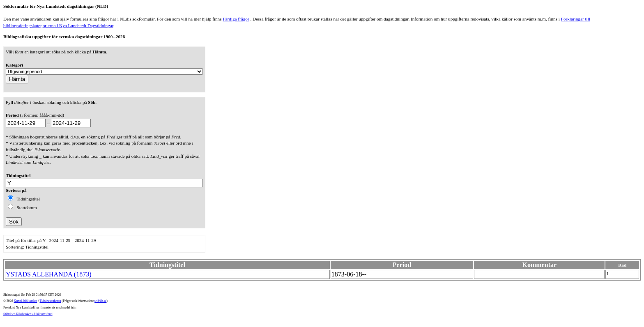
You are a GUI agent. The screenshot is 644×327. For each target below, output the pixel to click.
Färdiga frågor (236, 19)
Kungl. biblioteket (26, 301)
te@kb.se (100, 301)
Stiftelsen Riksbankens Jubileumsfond (28, 314)
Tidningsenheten (50, 301)
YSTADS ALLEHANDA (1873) (49, 274)
